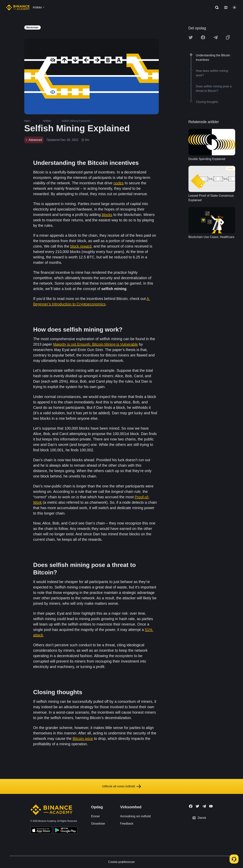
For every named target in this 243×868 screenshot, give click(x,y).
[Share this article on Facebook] (203, 37)
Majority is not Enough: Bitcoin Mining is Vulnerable (95, 344)
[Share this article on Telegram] (216, 37)
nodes (119, 183)
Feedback (127, 824)
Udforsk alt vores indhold (121, 786)
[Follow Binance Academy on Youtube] (211, 806)
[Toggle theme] (234, 7)
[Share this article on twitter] (191, 37)
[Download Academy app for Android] (65, 831)
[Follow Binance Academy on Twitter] (197, 806)
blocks (107, 215)
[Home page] (18, 7)
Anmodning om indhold (135, 816)
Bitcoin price (83, 739)
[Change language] (226, 7)
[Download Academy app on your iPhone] (41, 831)
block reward (81, 246)
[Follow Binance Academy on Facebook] (191, 806)
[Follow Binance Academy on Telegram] (204, 806)
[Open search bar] (216, 7)
